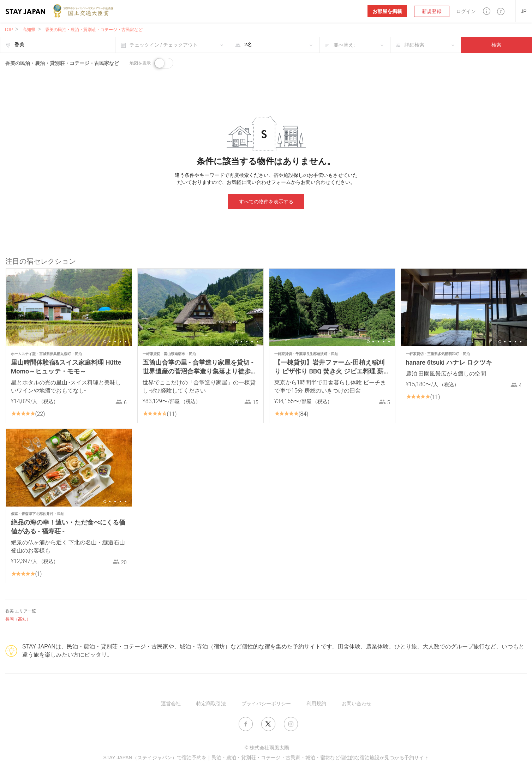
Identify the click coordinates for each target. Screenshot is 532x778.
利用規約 (316, 704)
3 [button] (115, 342)
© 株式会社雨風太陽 (267, 748)
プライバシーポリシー (266, 704)
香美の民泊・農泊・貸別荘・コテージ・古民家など (94, 30)
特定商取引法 (211, 704)
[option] (69, 307)
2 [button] (110, 342)
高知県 (29, 30)
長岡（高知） (18, 619)
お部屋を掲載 (387, 11)
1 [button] (105, 342)
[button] (487, 11)
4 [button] (120, 342)
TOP (8, 30)
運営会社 (171, 704)
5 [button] (126, 342)
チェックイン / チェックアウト (164, 45)
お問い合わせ (357, 704)
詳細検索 (414, 45)
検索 (496, 45)
